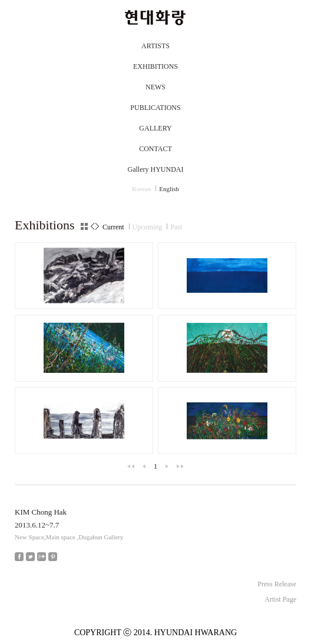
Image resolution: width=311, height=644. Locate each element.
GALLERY (155, 128)
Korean (141, 189)
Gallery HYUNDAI (156, 169)
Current (113, 227)
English (169, 189)
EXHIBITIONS (155, 66)
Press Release (277, 584)
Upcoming (148, 227)
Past (176, 227)
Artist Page (280, 599)
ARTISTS (155, 46)
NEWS (155, 87)
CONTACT (155, 149)
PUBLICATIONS (155, 108)
